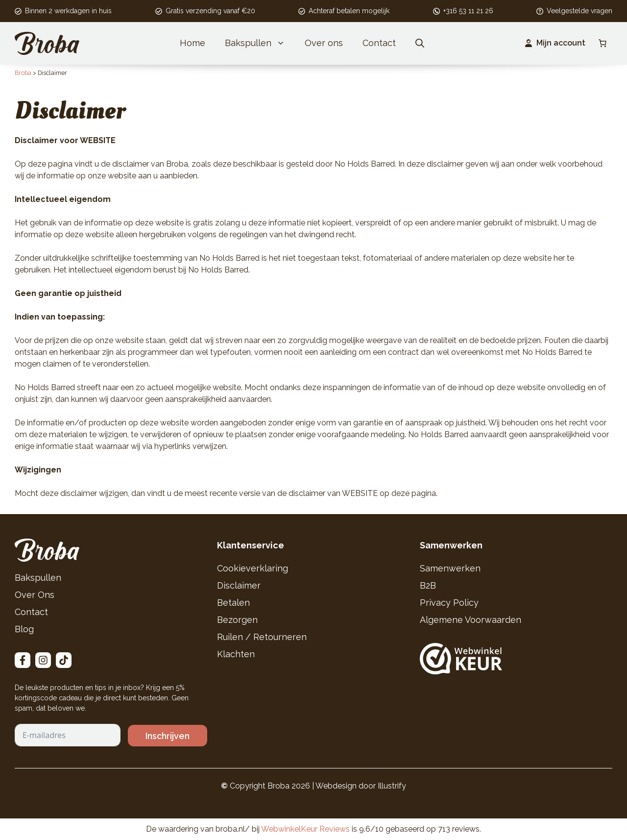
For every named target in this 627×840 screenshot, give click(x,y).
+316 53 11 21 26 (468, 11)
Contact (379, 43)
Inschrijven (168, 736)
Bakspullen (260, 43)
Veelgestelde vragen (579, 11)
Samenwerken (450, 568)
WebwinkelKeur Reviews (305, 829)
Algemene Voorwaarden (470, 620)
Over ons (324, 43)
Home (193, 43)
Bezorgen (237, 620)
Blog (24, 629)
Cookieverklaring (253, 568)
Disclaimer (239, 585)
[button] (420, 43)
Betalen (233, 603)
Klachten (236, 654)
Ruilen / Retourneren (262, 637)
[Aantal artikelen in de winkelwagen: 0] (603, 43)
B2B (428, 585)
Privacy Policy (449, 603)
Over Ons (35, 595)
